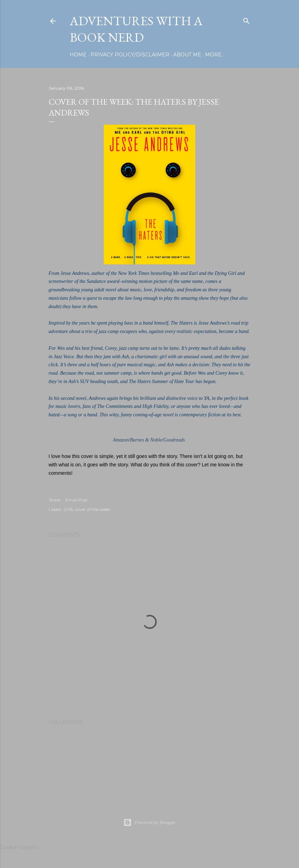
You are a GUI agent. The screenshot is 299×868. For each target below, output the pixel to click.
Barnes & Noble (146, 440)
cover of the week (93, 509)
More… (215, 55)
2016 (68, 509)
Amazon (121, 440)
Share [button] (55, 500)
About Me (187, 55)
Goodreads (174, 440)
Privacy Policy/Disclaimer (130, 55)
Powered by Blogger (150, 822)
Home (78, 55)
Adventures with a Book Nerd (136, 29)
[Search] (246, 19)
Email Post (77, 500)
